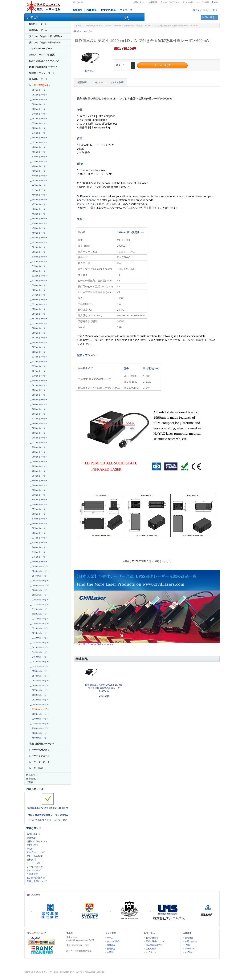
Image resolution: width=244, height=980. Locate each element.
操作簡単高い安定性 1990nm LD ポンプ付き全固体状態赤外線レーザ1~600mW (104, 688)
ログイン (197, 10)
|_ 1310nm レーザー (39, 628)
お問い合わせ (139, 2)
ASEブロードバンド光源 (42, 55)
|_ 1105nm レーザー (39, 600)
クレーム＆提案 (35, 856)
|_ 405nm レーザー (38, 152)
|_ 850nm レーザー (38, 504)
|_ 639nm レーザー (38, 376)
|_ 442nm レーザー (38, 180)
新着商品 (77, 10)
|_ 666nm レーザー (38, 414)
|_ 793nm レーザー (38, 476)
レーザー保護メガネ (39, 750)
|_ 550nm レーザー (38, 300)
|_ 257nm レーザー (38, 90)
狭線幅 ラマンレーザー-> (42, 73)
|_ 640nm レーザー (38, 381)
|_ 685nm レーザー (38, 428)
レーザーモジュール (39, 756)
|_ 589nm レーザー (38, 333)
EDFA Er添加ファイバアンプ (44, 61)
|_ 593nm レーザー (38, 338)
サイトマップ (34, 870)
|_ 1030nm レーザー (39, 566)
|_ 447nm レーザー (38, 190)
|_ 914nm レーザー (38, 538)
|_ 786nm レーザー (38, 471)
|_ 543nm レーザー (38, 295)
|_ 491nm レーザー (38, 242)
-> (40, 85)
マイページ (126, 10)
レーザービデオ (35, 867)
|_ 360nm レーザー (38, 128)
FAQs (30, 849)
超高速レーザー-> (38, 79)
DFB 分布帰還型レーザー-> (43, 67)
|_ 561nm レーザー (38, 319)
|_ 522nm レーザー (38, 276)
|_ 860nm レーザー (38, 514)
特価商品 (91, 10)
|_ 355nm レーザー (38, 123)
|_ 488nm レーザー (38, 238)
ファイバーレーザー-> (41, 49)
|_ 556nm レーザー (38, 314)
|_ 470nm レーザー (38, 223)
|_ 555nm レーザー (38, 309)
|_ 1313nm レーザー (39, 633)
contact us (96, 196)
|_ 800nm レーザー (38, 481)
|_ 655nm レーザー (38, 395)
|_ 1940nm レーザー (39, 704)
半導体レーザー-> (38, 30)
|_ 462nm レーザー (38, 214)
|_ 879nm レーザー (38, 519)
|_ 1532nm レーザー (39, 666)
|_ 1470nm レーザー (39, 662)
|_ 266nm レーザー (38, 99)
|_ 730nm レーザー (38, 447)
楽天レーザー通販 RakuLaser (55, 972)
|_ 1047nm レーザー (39, 576)
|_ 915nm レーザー (38, 542)
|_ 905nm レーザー (38, 533)
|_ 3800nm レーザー (39, 733)
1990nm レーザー (113, 26)
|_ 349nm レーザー (38, 114)
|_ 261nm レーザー (38, 95)
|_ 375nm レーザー (38, 133)
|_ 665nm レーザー (38, 409)
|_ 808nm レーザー (38, 485)
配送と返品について (37, 881)
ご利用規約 (32, 874)
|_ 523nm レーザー (38, 280)
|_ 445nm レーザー (38, 185)
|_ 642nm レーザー (38, 385)
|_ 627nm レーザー (38, 357)
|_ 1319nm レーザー (39, 638)
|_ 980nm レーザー (38, 562)
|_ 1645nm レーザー (39, 681)
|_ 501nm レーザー (38, 247)
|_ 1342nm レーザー (39, 643)
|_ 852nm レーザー (38, 509)
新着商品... (32, 779)
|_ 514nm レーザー (38, 261)
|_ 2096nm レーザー (39, 714)
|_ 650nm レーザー (38, 390)
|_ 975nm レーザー (38, 557)
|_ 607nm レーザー (38, 347)
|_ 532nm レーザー (38, 290)
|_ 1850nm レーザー (39, 685)
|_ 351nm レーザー (38, 119)
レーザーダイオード (39, 762)
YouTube (189, 952)
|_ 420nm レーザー (38, 166)
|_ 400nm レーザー (38, 147)
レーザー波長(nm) (93, 26)
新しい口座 (212, 10)
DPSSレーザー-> (38, 24)
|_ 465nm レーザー (38, 219)
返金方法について (36, 852)
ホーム (79, 26)
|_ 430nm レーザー (38, 171)
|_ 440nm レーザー (38, 176)
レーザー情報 (203, 2)
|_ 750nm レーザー (38, 452)
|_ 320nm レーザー (38, 109)
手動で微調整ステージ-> (42, 744)
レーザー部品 (36, 768)
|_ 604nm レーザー (38, 342)
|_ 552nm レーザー (38, 304)
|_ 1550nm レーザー (39, 671)
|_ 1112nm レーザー (39, 604)
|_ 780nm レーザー (38, 462)
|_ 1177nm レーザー (39, 619)
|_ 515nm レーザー (38, 266)
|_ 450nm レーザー (38, 195)
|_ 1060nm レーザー (39, 585)
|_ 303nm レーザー (38, 104)
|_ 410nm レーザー (38, 157)
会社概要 (153, 2)
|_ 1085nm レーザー (39, 595)
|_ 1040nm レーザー (39, 571)
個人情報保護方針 (36, 878)
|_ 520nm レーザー (38, 271)
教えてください (86, 204)
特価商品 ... (32, 775)
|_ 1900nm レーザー (39, 695)
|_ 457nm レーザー (38, 204)
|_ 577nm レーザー (38, 323)
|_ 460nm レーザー (38, 209)
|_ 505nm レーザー (38, 252)
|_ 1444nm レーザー (39, 652)
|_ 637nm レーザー (38, 371)
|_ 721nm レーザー (38, 442)
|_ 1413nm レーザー (39, 647)
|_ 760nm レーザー (38, 457)
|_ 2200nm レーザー (39, 719)
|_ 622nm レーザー (38, 352)
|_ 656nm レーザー (38, 400)
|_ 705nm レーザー (38, 438)
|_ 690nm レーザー (38, 433)
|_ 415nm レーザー (38, 161)
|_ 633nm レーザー (38, 361)
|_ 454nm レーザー (38, 200)
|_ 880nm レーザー (38, 523)
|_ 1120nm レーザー (39, 609)
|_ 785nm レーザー (38, 466)
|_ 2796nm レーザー (39, 724)
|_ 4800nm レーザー (39, 738)
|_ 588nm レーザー (38, 328)
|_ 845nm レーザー (38, 500)
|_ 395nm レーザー (38, 138)
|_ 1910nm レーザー (39, 700)
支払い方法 (188, 2)
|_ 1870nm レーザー (39, 690)
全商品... (30, 782)
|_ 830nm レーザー (38, 495)
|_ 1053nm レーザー (39, 581)
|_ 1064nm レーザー (39, 590)
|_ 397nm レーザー (38, 142)
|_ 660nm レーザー (38, 404)
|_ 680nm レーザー (38, 423)
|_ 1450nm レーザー (39, 657)
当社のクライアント (170, 2)
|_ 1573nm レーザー (39, 676)
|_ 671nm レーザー (38, 419)
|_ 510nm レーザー (38, 257)
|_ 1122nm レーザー (39, 614)
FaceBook (189, 949)
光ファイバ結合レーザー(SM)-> (45, 42)
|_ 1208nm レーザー (39, 623)
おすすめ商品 (108, 10)
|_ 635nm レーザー (38, 366)
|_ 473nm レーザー (38, 228)
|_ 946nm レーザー (38, 552)
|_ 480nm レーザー (38, 233)
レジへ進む (209, 17)
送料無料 (31, 860)
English (216, 2)
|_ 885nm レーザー (38, 528)
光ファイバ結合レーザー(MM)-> (45, 36)
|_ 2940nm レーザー (39, 728)
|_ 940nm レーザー (38, 547)
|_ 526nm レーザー (38, 285)
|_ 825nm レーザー (38, 490)
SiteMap (101, 972)
